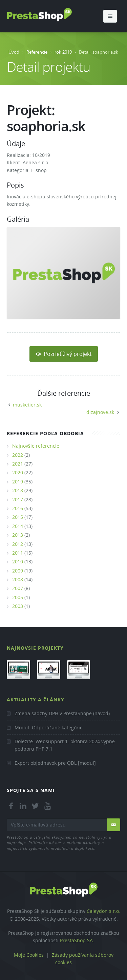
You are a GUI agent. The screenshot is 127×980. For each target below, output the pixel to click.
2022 (18, 455)
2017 (18, 499)
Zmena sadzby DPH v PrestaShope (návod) (62, 713)
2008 (18, 579)
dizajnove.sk (100, 412)
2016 (18, 508)
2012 (18, 544)
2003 (18, 606)
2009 (18, 571)
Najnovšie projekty (35, 648)
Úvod (14, 52)
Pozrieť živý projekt (64, 354)
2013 (18, 535)
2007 (18, 588)
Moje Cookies (29, 955)
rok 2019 (63, 52)
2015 (18, 517)
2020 (18, 472)
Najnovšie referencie (36, 446)
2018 (18, 490)
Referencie (37, 52)
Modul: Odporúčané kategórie (49, 727)
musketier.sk (27, 405)
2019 (18, 482)
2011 (18, 553)
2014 (18, 526)
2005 (18, 597)
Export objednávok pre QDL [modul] (55, 763)
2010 (18, 562)
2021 (18, 464)
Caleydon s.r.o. (103, 911)
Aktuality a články (36, 699)
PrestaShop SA (76, 940)
